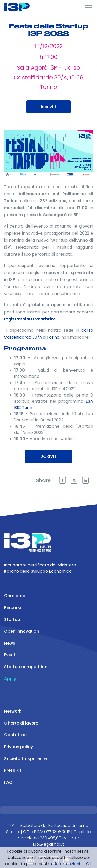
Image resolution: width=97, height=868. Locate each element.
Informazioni (67, 864)
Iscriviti (48, 107)
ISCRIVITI (49, 456)
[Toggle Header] (89, 7)
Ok (89, 864)
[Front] (23, 7)
